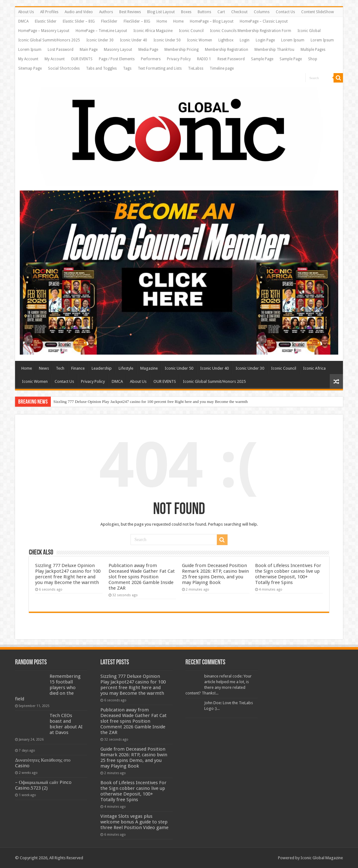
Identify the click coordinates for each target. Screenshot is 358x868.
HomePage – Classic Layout (264, 21)
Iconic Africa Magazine (153, 31)
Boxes (186, 12)
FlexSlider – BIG (137, 21)
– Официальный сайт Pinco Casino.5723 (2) (43, 785)
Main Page (89, 50)
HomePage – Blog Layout (212, 21)
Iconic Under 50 (167, 40)
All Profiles (49, 12)
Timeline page (222, 68)
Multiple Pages (313, 50)
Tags (127, 68)
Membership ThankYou (274, 50)
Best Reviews (130, 12)
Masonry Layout (118, 50)
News (44, 368)
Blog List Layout (161, 12)
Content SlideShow (318, 12)
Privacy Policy (179, 59)
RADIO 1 (204, 59)
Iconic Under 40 (134, 40)
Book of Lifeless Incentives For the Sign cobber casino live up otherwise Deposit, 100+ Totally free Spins (288, 574)
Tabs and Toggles (101, 68)
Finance (78, 368)
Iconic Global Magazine (322, 858)
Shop (313, 59)
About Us (26, 12)
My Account (28, 59)
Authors (106, 12)
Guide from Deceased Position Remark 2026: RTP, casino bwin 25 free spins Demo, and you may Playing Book (215, 574)
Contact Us (285, 12)
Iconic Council (191, 31)
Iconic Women (200, 40)
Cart (221, 12)
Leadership (102, 368)
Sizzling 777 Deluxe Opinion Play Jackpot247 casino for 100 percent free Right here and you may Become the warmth (151, 402)
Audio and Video (79, 12)
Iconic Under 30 (100, 40)
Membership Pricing (182, 50)
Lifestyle (126, 368)
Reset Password (231, 59)
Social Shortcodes (64, 68)
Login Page (265, 40)
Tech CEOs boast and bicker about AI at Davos (66, 724)
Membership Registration (227, 50)
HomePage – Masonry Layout (44, 31)
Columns (262, 12)
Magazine (149, 368)
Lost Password (61, 50)
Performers (151, 59)
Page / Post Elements (117, 59)
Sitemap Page (30, 68)
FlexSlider (109, 21)
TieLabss (196, 68)
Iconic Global (309, 31)
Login (245, 40)
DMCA (23, 21)
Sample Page (262, 59)
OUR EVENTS (82, 59)
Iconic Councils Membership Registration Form (251, 31)
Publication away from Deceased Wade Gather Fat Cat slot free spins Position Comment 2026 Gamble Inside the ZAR (142, 577)
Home (162, 21)
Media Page (148, 50)
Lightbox (226, 40)
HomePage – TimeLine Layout (101, 31)
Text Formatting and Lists (160, 68)
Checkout (239, 12)
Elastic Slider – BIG (79, 21)
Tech (60, 368)
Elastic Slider (46, 21)
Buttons (204, 12)
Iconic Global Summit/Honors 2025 (49, 40)
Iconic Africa (314, 368)
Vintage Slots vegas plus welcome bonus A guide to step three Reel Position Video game (134, 822)
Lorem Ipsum (293, 40)
